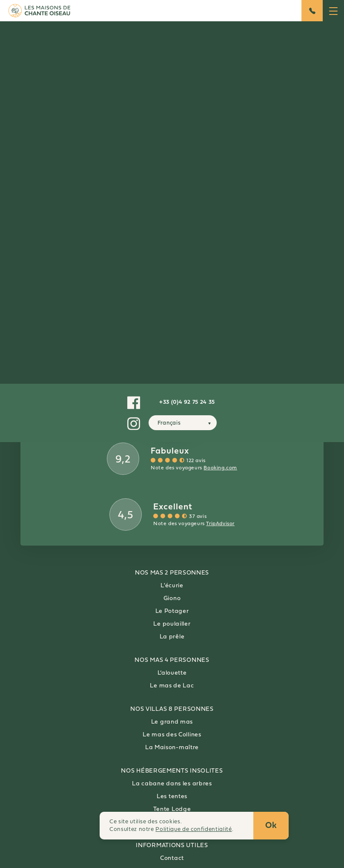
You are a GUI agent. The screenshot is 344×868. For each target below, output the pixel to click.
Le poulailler (172, 624)
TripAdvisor (220, 524)
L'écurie (172, 586)
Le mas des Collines (172, 735)
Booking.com (220, 468)
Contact (172, 858)
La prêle (172, 637)
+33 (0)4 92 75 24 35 (187, 402)
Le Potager (172, 611)
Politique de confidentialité (193, 829)
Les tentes (172, 797)
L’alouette (172, 673)
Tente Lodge (172, 809)
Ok (271, 826)
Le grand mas (172, 722)
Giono (172, 599)
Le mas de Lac (172, 686)
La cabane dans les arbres (172, 784)
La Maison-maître (172, 748)
